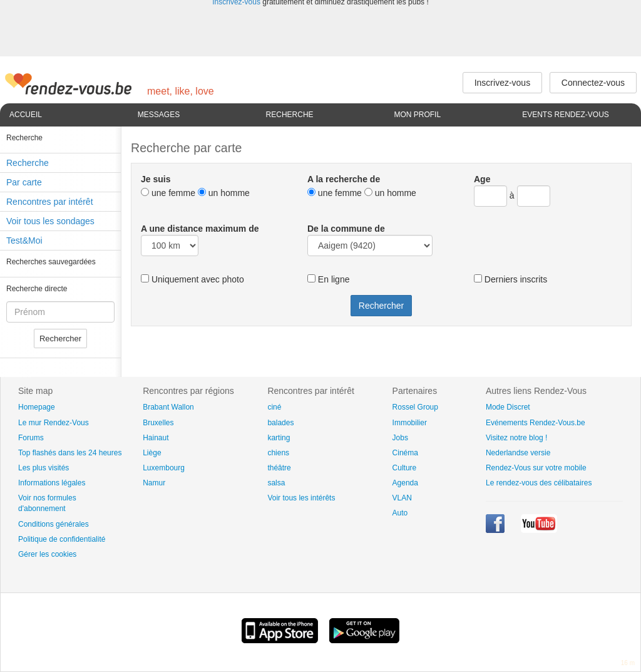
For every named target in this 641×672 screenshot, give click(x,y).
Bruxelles (158, 423)
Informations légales (52, 483)
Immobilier (410, 423)
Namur (154, 483)
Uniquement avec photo (192, 279)
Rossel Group (415, 407)
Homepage (37, 407)
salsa (276, 483)
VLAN (402, 498)
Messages (159, 115)
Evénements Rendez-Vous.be (536, 423)
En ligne (328, 279)
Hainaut (156, 438)
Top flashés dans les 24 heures (70, 453)
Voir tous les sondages (50, 221)
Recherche (290, 115)
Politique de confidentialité (62, 539)
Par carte (24, 182)
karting (279, 438)
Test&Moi (24, 240)
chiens (278, 453)
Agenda (405, 483)
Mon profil (417, 115)
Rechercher (60, 339)
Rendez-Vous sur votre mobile (536, 468)
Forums (31, 438)
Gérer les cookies (47, 554)
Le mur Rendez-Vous (54, 423)
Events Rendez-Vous (566, 115)
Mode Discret (508, 407)
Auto (400, 513)
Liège (152, 453)
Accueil (26, 115)
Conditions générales (54, 524)
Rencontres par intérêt (50, 202)
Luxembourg (164, 468)
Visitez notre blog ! (517, 438)
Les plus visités (44, 468)
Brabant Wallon (168, 407)
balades (280, 423)
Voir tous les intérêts (301, 498)
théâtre (279, 468)
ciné (274, 407)
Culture (405, 468)
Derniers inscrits (510, 279)
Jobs (400, 438)
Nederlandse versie (518, 453)
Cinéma (405, 453)
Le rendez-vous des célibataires (539, 483)
